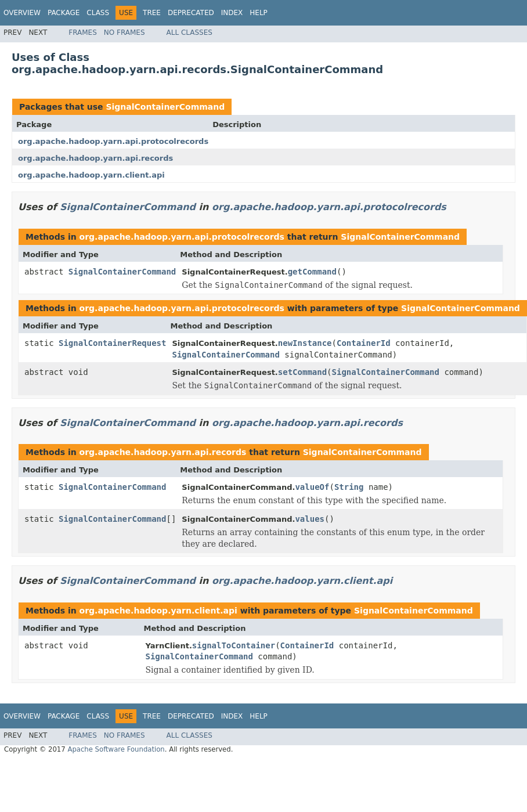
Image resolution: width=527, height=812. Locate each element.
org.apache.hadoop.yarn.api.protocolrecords (113, 141)
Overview (22, 13)
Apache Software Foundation (116, 749)
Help (259, 13)
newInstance (305, 343)
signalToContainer (234, 645)
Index (232, 13)
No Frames (124, 33)
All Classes (189, 33)
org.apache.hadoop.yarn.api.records (95, 158)
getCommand (312, 272)
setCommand (302, 372)
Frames (83, 33)
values (310, 519)
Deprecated (191, 13)
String (349, 487)
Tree (152, 13)
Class (98, 13)
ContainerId (364, 343)
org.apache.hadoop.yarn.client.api (91, 175)
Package (64, 13)
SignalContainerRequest (112, 343)
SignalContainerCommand (165, 107)
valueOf (312, 487)
